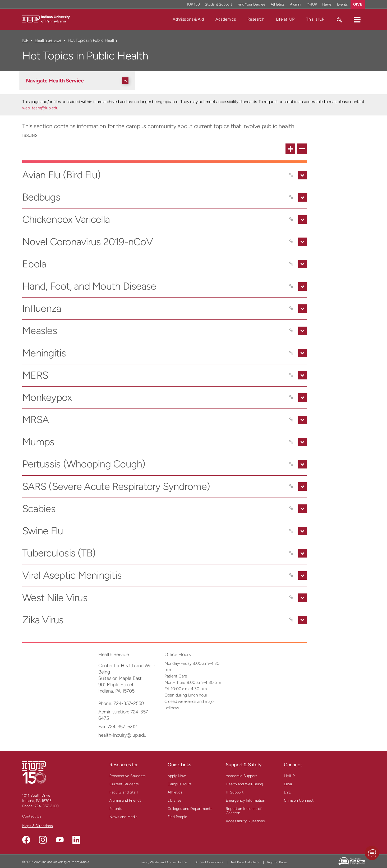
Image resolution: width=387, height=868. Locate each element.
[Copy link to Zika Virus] (291, 620)
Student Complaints (209, 862)
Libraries (175, 800)
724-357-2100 (47, 806)
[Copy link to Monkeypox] (291, 397)
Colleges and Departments (190, 809)
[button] (357, 19)
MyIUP (289, 776)
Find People (177, 817)
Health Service (48, 40)
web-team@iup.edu (40, 108)
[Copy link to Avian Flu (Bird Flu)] (291, 175)
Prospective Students (128, 776)
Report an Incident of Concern (244, 811)
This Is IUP (315, 19)
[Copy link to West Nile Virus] (291, 598)
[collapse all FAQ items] (302, 149)
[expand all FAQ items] (290, 149)
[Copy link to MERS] (291, 375)
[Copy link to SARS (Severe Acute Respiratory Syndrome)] (291, 486)
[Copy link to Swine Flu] (291, 531)
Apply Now (177, 776)
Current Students (124, 784)
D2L (287, 792)
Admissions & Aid (188, 19)
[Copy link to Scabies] (291, 509)
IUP (25, 40)
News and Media (123, 817)
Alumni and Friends (125, 800)
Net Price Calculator (245, 862)
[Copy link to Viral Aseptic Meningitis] (291, 575)
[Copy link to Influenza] (291, 309)
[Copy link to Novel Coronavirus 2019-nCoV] (291, 242)
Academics (226, 19)
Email (288, 784)
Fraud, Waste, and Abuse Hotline (164, 862)
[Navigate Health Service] (79, 81)
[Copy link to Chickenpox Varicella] (291, 220)
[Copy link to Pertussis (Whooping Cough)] (291, 464)
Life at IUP (285, 19)
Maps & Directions (38, 826)
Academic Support (241, 776)
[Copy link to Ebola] (291, 264)
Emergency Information (245, 800)
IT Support (235, 792)
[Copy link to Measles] (291, 331)
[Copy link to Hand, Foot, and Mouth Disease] (291, 286)
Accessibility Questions (245, 821)
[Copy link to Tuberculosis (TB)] (291, 553)
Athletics (175, 792)
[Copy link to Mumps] (291, 442)
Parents (116, 809)
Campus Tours (180, 784)
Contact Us (32, 816)
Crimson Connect (299, 800)
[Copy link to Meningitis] (291, 353)
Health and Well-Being (244, 784)
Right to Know (277, 862)
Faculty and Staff (124, 792)
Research (256, 19)
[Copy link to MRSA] (291, 420)
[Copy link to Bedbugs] (291, 197)
